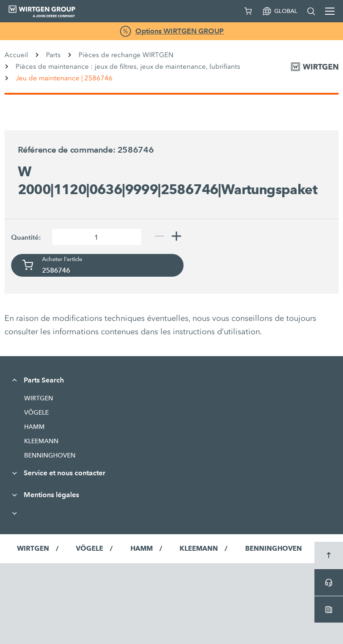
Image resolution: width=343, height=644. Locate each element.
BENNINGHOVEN (50, 455)
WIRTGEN (39, 398)
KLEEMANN (41, 441)
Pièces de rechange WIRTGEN (126, 55)
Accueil (16, 55)
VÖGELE (36, 412)
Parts (53, 55)
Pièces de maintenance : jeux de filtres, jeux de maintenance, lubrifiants (128, 66)
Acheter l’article (62, 259)
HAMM (34, 427)
